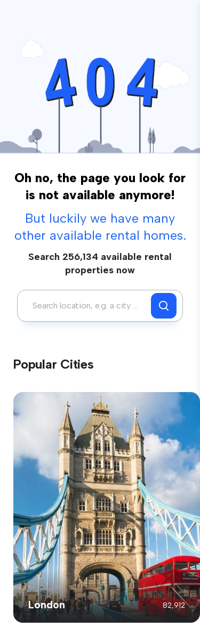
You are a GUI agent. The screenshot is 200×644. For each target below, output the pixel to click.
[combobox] (87, 306)
